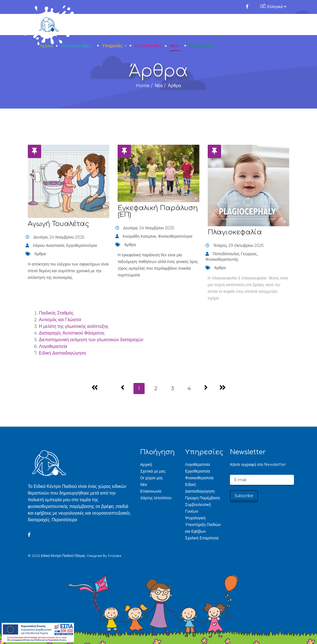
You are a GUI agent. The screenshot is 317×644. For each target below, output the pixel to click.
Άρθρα (40, 254)
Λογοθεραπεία (53, 346)
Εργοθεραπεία (198, 471)
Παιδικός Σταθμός (56, 313)
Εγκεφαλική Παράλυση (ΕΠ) (158, 211)
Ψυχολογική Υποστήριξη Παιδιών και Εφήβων (203, 525)
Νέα (241, 25)
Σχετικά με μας (153, 471)
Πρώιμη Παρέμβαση (203, 498)
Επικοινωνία (269, 25)
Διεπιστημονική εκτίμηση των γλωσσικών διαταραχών (91, 340)
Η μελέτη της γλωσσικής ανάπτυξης (74, 326)
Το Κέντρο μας (143, 25)
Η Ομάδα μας (216, 25)
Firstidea (115, 556)
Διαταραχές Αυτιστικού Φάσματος (72, 333)
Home (143, 86)
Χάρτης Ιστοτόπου (156, 498)
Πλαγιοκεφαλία (235, 232)
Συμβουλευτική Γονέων (198, 508)
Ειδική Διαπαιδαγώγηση (62, 353)
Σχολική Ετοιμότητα (202, 538)
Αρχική (114, 25)
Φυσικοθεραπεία (199, 478)
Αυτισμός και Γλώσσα (60, 320)
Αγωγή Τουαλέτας (58, 224)
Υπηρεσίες (180, 25)
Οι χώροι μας (152, 478)
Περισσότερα (65, 520)
